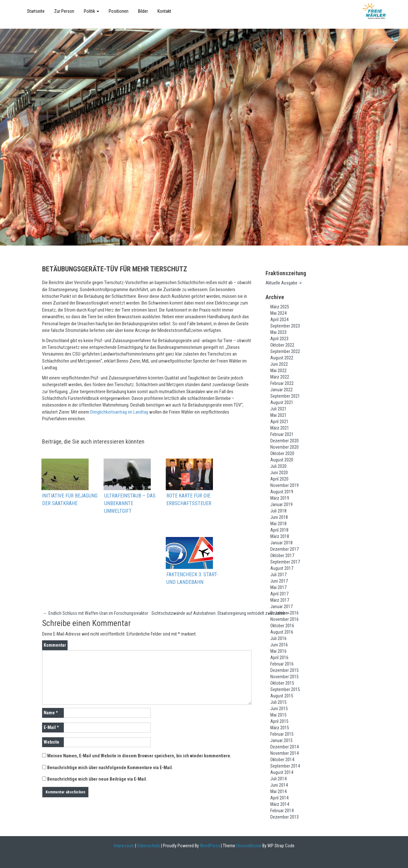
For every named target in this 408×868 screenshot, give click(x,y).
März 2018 (280, 536)
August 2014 (282, 772)
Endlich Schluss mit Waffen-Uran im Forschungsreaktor (96, 614)
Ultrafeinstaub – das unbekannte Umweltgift (130, 504)
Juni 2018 (279, 517)
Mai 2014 (278, 791)
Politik (91, 11)
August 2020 (282, 460)
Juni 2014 (279, 785)
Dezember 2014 (284, 747)
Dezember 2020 (284, 441)
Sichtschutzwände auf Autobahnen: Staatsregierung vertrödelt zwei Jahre (221, 614)
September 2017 (285, 562)
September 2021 (285, 396)
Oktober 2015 (282, 683)
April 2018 (279, 530)
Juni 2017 (279, 581)
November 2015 (284, 677)
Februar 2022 (282, 383)
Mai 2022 (278, 371)
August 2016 (282, 632)
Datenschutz (149, 846)
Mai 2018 (278, 524)
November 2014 (284, 753)
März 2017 (280, 600)
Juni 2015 (279, 709)
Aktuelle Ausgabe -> (284, 283)
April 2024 (279, 320)
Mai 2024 (278, 313)
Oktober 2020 (282, 453)
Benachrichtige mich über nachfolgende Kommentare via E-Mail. (110, 768)
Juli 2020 (278, 466)
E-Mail (51, 728)
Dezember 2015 (284, 670)
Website (51, 743)
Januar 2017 (281, 607)
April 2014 (279, 798)
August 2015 (282, 696)
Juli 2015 (278, 702)
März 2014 (280, 804)
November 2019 (284, 485)
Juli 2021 (278, 409)
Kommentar (55, 646)
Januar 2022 (281, 390)
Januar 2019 (281, 504)
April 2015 (279, 721)
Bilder (143, 11)
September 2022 (285, 351)
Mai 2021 (278, 415)
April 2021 (279, 422)
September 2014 (285, 766)
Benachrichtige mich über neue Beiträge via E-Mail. (97, 780)
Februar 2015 (282, 734)
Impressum (124, 846)
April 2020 (279, 479)
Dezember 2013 (284, 817)
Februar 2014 (282, 811)
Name (51, 713)
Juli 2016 (278, 638)
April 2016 (279, 658)
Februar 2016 (282, 664)
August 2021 (282, 402)
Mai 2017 (278, 587)
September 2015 (285, 689)
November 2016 (284, 619)
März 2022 (280, 377)
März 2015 (280, 728)
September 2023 (285, 326)
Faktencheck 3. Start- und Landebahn (192, 579)
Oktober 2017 (282, 555)
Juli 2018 (278, 511)
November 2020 (284, 447)
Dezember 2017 (284, 549)
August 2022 (282, 358)
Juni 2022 (279, 364)
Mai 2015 (278, 715)
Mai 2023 (278, 332)
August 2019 (282, 492)
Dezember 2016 (284, 613)
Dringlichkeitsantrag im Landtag (119, 412)
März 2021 (280, 428)
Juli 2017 (278, 575)
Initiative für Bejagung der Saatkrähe (70, 500)
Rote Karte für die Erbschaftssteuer (189, 500)
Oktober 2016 (282, 626)
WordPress (209, 846)
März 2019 (280, 498)
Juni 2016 (279, 645)
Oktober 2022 (282, 345)
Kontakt (164, 11)
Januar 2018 (281, 543)
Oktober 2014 (282, 760)
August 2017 (282, 568)
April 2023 (279, 339)
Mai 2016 (278, 651)
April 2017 (279, 594)
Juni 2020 (279, 473)
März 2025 (280, 307)
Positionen (119, 11)
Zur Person (64, 11)
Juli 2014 (278, 779)
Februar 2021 (282, 434)
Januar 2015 (281, 740)
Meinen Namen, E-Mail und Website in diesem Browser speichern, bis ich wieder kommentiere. (139, 756)
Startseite (36, 11)
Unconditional (248, 846)
